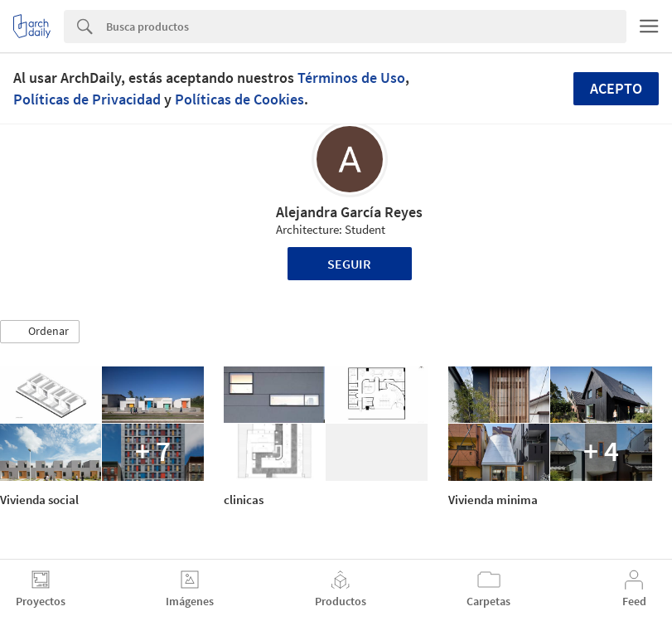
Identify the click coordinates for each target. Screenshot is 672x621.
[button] (40, 332)
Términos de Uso (351, 78)
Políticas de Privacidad (87, 99)
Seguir (349, 264)
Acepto (616, 88)
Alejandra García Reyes (349, 212)
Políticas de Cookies (239, 99)
